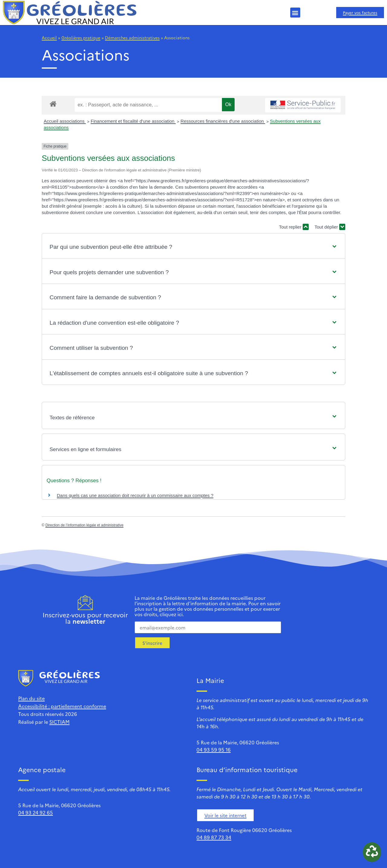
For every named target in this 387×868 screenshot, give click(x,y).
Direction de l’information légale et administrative (84, 525)
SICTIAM (59, 722)
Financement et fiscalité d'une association (133, 121)
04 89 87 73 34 (214, 837)
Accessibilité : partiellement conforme (62, 706)
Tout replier (294, 227)
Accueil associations (65, 121)
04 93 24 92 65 (36, 812)
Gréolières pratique (81, 37)
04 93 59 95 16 (214, 749)
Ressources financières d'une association (223, 121)
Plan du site (31, 698)
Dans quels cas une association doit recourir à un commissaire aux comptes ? (135, 495)
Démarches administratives (132, 37)
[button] (295, 13)
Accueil (49, 37)
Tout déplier (330, 227)
